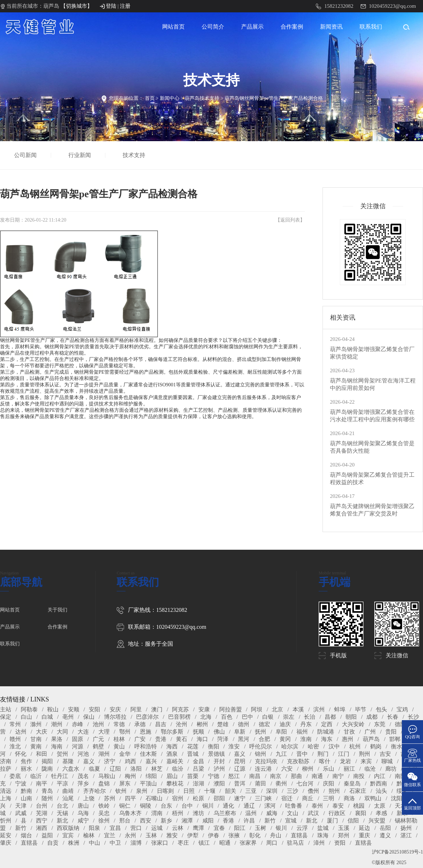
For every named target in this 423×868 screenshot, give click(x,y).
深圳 (272, 791)
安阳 (94, 709)
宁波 (21, 783)
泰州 (317, 806)
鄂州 (125, 732)
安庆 (115, 709)
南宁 (338, 776)
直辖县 (299, 835)
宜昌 (115, 828)
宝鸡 (402, 709)
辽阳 (115, 769)
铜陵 (146, 806)
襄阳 (361, 813)
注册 (125, 6)
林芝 (157, 769)
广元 (98, 739)
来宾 (366, 761)
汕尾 (68, 798)
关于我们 (57, 610)
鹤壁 (98, 746)
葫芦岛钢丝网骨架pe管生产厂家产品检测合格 (274, 98)
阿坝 (257, 709)
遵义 (385, 835)
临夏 (94, 769)
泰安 (338, 806)
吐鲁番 (294, 806)
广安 (140, 739)
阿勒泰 (29, 709)
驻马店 (295, 843)
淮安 (234, 746)
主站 (6, 709)
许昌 (249, 821)
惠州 (348, 739)
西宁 (42, 821)
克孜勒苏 (298, 761)
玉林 (151, 835)
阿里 (136, 709)
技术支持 (135, 155)
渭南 (157, 813)
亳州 (68, 717)
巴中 (247, 717)
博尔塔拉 (115, 717)
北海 (206, 717)
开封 (219, 761)
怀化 (21, 754)
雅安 (172, 835)
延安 (6, 835)
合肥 (264, 739)
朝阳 (351, 717)
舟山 (276, 835)
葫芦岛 (371, 739)
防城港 (326, 732)
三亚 (251, 791)
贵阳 (391, 732)
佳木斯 (148, 754)
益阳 (47, 835)
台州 (42, 806)
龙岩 (345, 761)
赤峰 (78, 724)
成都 (372, 717)
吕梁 (198, 769)
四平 (130, 798)
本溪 (298, 709)
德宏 (264, 724)
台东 (166, 806)
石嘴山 (154, 798)
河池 (83, 754)
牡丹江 (60, 776)
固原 (78, 739)
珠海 (323, 835)
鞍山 (53, 709)
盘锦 (104, 783)
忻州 (6, 821)
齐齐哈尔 (94, 791)
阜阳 (281, 732)
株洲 (74, 843)
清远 (6, 791)
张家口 (160, 843)
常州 (15, 724)
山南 (26, 798)
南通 (317, 776)
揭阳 (47, 761)
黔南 (26, 791)
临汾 (178, 769)
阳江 (240, 828)
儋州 (313, 791)
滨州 (319, 709)
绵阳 (151, 776)
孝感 (381, 813)
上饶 (89, 798)
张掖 (234, 835)
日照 (189, 791)
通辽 (249, 806)
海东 (327, 739)
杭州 (355, 746)
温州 (251, 813)
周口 (272, 843)
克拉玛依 (266, 761)
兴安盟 (377, 821)
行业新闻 (80, 155)
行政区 (337, 813)
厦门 (332, 821)
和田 (42, 754)
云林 (178, 828)
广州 (370, 732)
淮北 (15, 746)
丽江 (349, 769)
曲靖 (68, 791)
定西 (327, 724)
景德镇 (216, 754)
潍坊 (198, 813)
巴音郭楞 (179, 717)
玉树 (260, 828)
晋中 (302, 754)
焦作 (26, 761)
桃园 (359, 806)
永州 (130, 835)
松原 (198, 798)
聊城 (387, 761)
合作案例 (292, 27)
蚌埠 (340, 709)
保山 (89, 717)
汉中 (334, 746)
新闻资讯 (331, 27)
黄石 (182, 739)
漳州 (319, 843)
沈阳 (397, 798)
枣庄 (183, 843)
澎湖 (198, 783)
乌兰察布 (225, 813)
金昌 (198, 761)
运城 (157, 828)
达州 (21, 732)
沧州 (182, 724)
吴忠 (104, 813)
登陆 (111, 6)
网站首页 (173, 27)
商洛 (349, 798)
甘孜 (349, 732)
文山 (293, 813)
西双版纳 (68, 828)
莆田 (260, 783)
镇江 (204, 843)
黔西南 (379, 783)
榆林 (89, 835)
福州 (302, 732)
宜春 (219, 828)
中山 (94, 843)
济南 (6, 761)
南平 (42, 783)
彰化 (255, 835)
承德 (140, 724)
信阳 (353, 821)
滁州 (36, 724)
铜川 (208, 806)
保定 (6, 717)
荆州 (364, 754)
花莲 (193, 746)
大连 (83, 732)
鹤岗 (376, 746)
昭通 (225, 843)
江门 (344, 754)
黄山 (119, 746)
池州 (98, 724)
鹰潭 (198, 828)
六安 (287, 769)
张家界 (248, 843)
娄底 (15, 776)
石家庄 (358, 791)
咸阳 (208, 821)
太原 (380, 806)
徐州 (104, 821)
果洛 (57, 739)
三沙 (293, 791)
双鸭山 (373, 798)
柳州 (308, 769)
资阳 (340, 843)
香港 (228, 821)
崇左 (289, 717)
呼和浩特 (146, 746)
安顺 (74, 709)
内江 (380, 776)
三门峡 (263, 798)
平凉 (62, 783)
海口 (202, 739)
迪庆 (285, 724)
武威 (21, 813)
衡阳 (214, 746)
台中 (187, 806)
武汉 (313, 813)
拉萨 (6, 769)
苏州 (110, 798)
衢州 (281, 783)
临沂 (36, 776)
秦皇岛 (352, 783)
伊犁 (193, 835)
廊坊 (391, 769)
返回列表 (290, 220)
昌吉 (161, 724)
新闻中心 (170, 98)
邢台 (125, 821)
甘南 (36, 739)
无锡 (62, 813)
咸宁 (83, 821)
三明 (329, 798)
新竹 (270, 821)
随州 (47, 798)
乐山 (329, 769)
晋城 (193, 754)
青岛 (47, 791)
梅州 (130, 776)
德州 (244, 724)
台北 (62, 806)
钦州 (121, 791)
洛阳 (136, 769)
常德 (119, 724)
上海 (6, 798)
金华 (125, 754)
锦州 (260, 754)
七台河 (305, 783)
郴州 (202, 724)
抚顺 (198, 732)
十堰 (210, 791)
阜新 (240, 732)
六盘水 (71, 769)
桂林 (119, 739)
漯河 (270, 806)
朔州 (334, 791)
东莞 (380, 724)
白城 (47, 717)
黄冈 (285, 739)
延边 (364, 828)
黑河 (244, 739)
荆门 (323, 754)
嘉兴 (151, 761)
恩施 (146, 732)
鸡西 (130, 761)
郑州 (344, 835)
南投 (359, 776)
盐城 (323, 828)
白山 (26, 717)
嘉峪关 (175, 761)
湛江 (406, 835)
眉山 (172, 776)
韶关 (231, 791)
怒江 (234, 776)
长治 (309, 717)
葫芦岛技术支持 (202, 98)
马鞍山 (107, 776)
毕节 (361, 709)
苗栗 (193, 776)
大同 (62, 732)
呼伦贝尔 (260, 746)
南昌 (255, 776)
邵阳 (219, 798)
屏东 (125, 783)
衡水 (397, 746)
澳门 (157, 709)
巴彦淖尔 (147, 717)
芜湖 (42, 813)
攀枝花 (175, 783)
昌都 (330, 717)
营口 (136, 828)
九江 (281, 754)
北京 (277, 709)
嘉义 (240, 754)
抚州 (260, 732)
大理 (104, 732)
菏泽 (223, 739)
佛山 (219, 732)
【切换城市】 (76, 6)
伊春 (214, 835)
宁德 (214, 776)
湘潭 (187, 821)
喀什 (325, 761)
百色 (227, 717)
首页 (150, 98)
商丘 (308, 798)
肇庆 (6, 843)
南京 (276, 776)
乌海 (83, 813)
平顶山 (148, 783)
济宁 (110, 761)
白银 (268, 717)
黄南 (36, 746)
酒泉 (172, 754)
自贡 (53, 843)
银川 (281, 828)
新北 (62, 821)
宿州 (178, 798)
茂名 (83, 776)
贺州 (62, 754)
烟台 (26, 835)
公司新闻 (26, 155)
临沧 (370, 769)
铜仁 (125, 806)
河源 (78, 746)
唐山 (83, 806)
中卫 (115, 843)
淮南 (306, 739)
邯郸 (395, 739)
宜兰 (110, 835)
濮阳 (219, 783)
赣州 (15, 739)
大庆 (42, 732)
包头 (381, 709)
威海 (272, 813)
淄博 (136, 843)
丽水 (26, 769)
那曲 (296, 776)
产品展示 (252, 27)
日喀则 (165, 791)
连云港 (263, 769)
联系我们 (371, 27)
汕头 (381, 791)
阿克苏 (180, 709)
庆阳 (329, 783)
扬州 (406, 828)
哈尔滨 (290, 746)
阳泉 (94, 828)
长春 (393, 717)
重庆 (364, 835)
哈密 (313, 746)
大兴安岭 (353, 724)
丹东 (306, 724)
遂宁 (240, 798)
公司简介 (213, 27)
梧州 (178, 813)
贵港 (161, 739)
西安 (146, 821)
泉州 (142, 791)
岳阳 (385, 828)
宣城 (291, 821)
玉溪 (344, 828)
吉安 (385, 754)
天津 (21, 806)
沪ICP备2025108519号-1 (397, 852)
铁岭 (104, 806)
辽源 (240, 769)
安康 (204, 709)
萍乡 (83, 783)
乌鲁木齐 (130, 813)
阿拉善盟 (231, 709)
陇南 (47, 769)
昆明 (240, 761)
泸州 (219, 769)
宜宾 (68, 835)
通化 (228, 806)
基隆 (68, 761)
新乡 (166, 821)
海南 (57, 746)
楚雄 (223, 724)
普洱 (240, 783)
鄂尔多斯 (172, 732)
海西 (172, 746)
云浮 (302, 828)
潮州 (57, 724)
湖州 (104, 754)
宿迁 (287, 798)
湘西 (42, 828)
